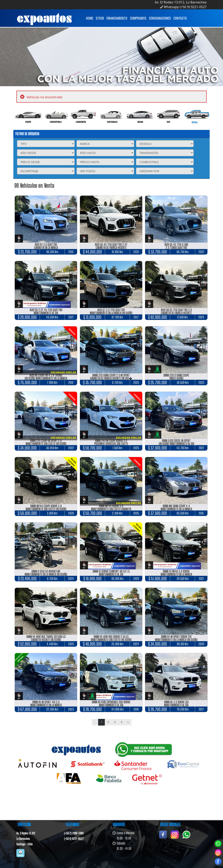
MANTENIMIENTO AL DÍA (111, 574)
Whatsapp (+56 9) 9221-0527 (185, 7)
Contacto (180, 18)
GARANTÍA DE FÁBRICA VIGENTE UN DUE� (111, 378)
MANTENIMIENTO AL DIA (46, 313)
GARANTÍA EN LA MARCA (46, 248)
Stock (100, 18)
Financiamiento (117, 18)
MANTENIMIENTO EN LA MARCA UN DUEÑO (111, 313)
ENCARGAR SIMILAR (63, 372)
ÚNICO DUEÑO (176, 378)
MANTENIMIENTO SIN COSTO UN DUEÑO (46, 444)
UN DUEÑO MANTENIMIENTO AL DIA (176, 444)
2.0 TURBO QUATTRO (176, 248)
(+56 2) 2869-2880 (74, 833)
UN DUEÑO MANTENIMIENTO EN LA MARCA (46, 378)
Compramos (138, 18)
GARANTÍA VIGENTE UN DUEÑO (46, 640)
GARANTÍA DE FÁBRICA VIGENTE (111, 248)
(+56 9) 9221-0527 (74, 839)
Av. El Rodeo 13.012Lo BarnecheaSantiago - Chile (26, 839)
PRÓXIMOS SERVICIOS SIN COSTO (111, 444)
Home (90, 18)
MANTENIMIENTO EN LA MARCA (176, 509)
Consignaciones (160, 18)
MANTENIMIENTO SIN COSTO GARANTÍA (111, 509)
